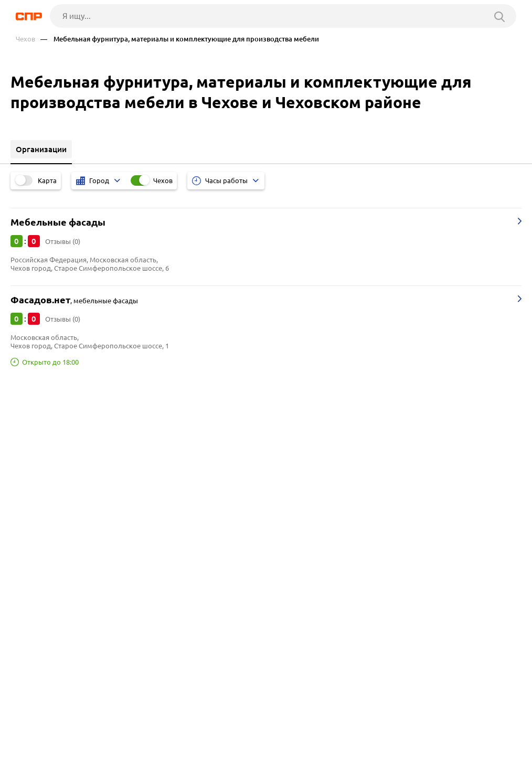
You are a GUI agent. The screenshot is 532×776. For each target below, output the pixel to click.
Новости (102, 737)
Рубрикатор (37, 737)
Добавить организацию (79, 766)
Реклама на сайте (177, 737)
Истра (25, 470)
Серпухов (32, 497)
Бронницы (34, 444)
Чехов (25, 39)
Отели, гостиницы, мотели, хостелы (81, 572)
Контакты (253, 737)
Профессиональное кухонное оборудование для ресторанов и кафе (140, 598)
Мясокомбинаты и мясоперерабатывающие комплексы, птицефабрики (147, 545)
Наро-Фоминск (42, 457)
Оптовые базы (41, 559)
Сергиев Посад (41, 483)
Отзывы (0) (63, 241)
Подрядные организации (61, 585)
